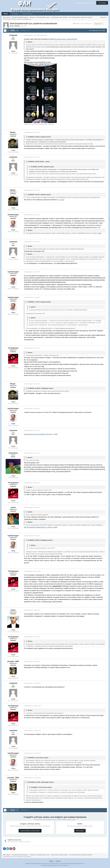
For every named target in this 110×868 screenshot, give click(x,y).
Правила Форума (27, 14)
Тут (83, 590)
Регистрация (102, 3)
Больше (104, 17)
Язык (52, 861)
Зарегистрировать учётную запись (30, 831)
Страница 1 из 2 (25, 30)
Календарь (15, 14)
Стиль (58, 861)
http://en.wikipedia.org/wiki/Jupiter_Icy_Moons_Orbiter (41, 527)
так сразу (62, 200)
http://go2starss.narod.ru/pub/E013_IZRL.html (39, 434)
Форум (6, 14)
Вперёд (13, 31)
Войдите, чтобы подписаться (83, 24)
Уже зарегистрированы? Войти (84, 3)
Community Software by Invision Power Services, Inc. (55, 865)
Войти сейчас (80, 831)
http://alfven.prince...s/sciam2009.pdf (66, 39)
